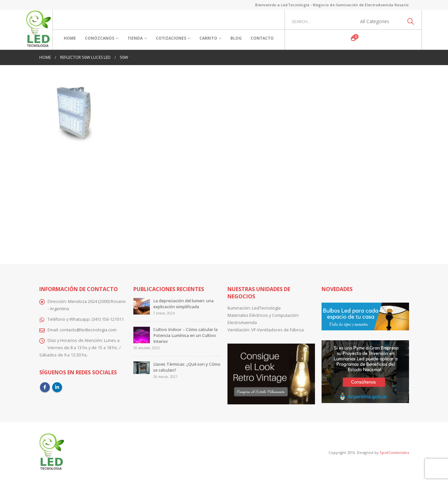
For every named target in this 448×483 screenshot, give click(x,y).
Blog (236, 38)
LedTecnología (266, 308)
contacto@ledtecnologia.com (88, 330)
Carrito (208, 38)
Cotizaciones (171, 38)
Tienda (135, 38)
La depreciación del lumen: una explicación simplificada (183, 304)
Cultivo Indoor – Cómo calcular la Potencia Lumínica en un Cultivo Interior (185, 335)
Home (70, 38)
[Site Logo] (38, 30)
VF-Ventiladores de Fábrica (277, 330)
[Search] (411, 21)
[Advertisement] (224, 202)
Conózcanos (100, 38)
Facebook (45, 387)
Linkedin (57, 387)
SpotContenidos (394, 452)
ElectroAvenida (242, 323)
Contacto (262, 38)
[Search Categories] (378, 21)
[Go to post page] (142, 306)
